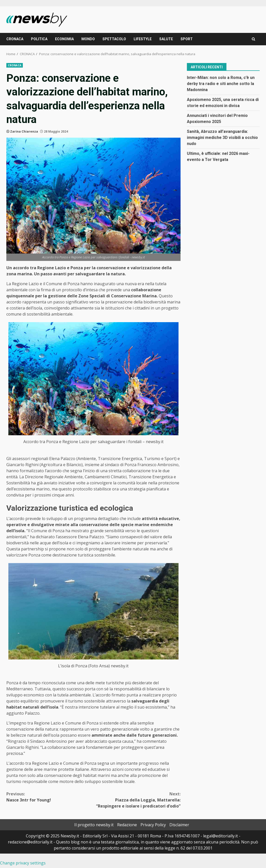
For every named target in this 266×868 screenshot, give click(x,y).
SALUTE (166, 39)
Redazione (127, 825)
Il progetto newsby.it (94, 825)
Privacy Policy (153, 825)
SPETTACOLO (114, 39)
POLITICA (39, 39)
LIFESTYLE (143, 39)
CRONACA (15, 39)
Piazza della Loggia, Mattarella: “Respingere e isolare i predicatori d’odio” (137, 800)
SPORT (187, 39)
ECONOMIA (64, 39)
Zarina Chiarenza (24, 131)
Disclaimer (179, 825)
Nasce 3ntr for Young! (50, 797)
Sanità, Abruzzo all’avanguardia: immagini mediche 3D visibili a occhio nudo (222, 138)
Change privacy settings (23, 863)
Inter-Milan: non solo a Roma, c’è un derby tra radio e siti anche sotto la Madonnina (221, 84)
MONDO (88, 39)
